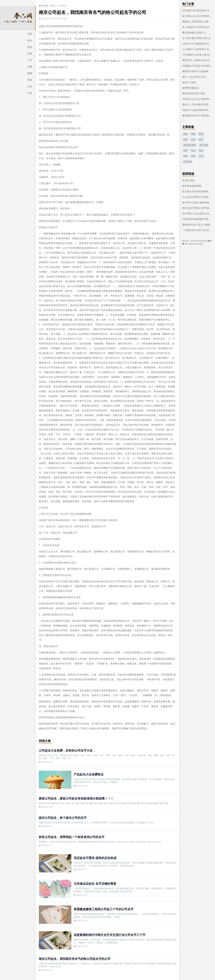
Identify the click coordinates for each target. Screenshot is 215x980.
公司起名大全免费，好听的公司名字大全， (67, 750)
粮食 (193, 156)
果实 (201, 151)
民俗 (30, 80)
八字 (30, 60)
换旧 (185, 139)
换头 (201, 139)
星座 (30, 53)
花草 (185, 151)
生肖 (30, 93)
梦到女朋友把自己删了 (194, 93)
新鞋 (193, 134)
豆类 (201, 156)
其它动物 (204, 145)
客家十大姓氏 (189, 82)
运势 (30, 67)
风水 (30, 40)
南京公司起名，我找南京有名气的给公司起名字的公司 (75, 959)
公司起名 (63, 6)
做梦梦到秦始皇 (191, 88)
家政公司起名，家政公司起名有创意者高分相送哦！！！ (76, 798)
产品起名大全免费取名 (89, 774)
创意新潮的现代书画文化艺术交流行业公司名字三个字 (110, 935)
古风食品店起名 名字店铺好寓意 (95, 884)
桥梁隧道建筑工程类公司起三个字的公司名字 (104, 909)
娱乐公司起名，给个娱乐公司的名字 (63, 818)
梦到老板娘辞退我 (192, 186)
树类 (185, 156)
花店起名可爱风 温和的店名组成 (95, 858)
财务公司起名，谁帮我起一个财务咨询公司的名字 (72, 837)
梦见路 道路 (188, 180)
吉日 (30, 86)
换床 (193, 139)
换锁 (201, 134)
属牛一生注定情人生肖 (194, 77)
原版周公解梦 (190, 145)
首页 (30, 34)
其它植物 (188, 162)
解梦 (30, 73)
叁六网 (43, 6)
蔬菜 (185, 134)
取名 (30, 47)
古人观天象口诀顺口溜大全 (196, 38)
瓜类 (193, 151)
